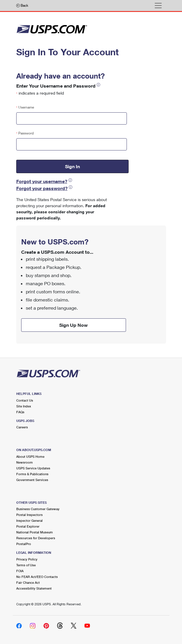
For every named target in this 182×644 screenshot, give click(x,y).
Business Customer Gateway (38, 509)
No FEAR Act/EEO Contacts (37, 577)
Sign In (72, 166)
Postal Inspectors (29, 515)
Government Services (32, 480)
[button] (98, 85)
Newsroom (25, 462)
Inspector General (29, 520)
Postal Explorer (28, 526)
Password (25, 133)
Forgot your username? (42, 181)
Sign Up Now (73, 325)
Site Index (24, 406)
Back (22, 5)
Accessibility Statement (34, 588)
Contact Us (25, 400)
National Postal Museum (35, 532)
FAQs (20, 412)
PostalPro (24, 544)
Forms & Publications (32, 474)
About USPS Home (30, 456)
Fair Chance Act (28, 582)
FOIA (20, 571)
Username (25, 107)
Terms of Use (26, 565)
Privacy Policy (27, 559)
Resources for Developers (36, 538)
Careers (22, 427)
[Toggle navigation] (158, 6)
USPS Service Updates (33, 468)
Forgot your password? (42, 188)
